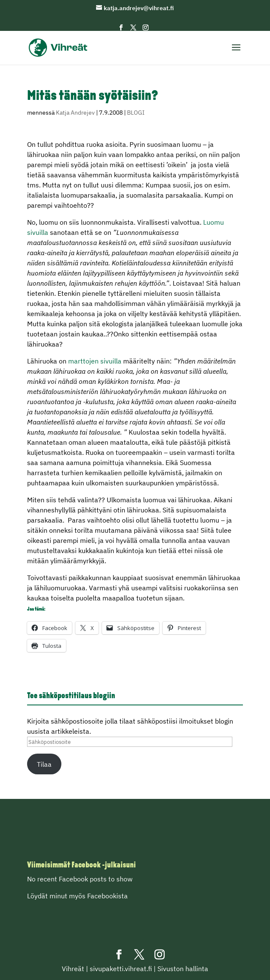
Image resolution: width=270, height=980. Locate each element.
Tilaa (44, 764)
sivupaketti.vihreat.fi (121, 969)
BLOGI (136, 113)
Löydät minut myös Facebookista (77, 896)
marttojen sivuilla (95, 361)
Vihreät (73, 969)
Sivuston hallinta (183, 969)
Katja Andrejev (75, 113)
